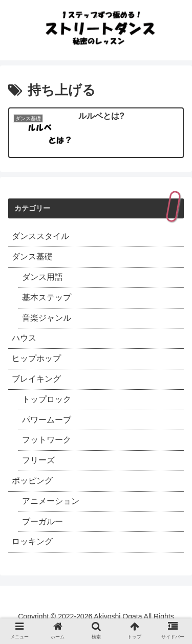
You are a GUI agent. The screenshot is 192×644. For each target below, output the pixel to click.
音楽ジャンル (47, 318)
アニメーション (51, 501)
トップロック (47, 399)
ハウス (24, 338)
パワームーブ (47, 420)
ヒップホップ (36, 358)
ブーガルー (42, 521)
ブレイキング (36, 379)
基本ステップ (47, 297)
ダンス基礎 (32, 257)
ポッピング (32, 481)
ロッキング (32, 541)
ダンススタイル (40, 236)
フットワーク (47, 440)
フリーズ (38, 460)
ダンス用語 (42, 277)
